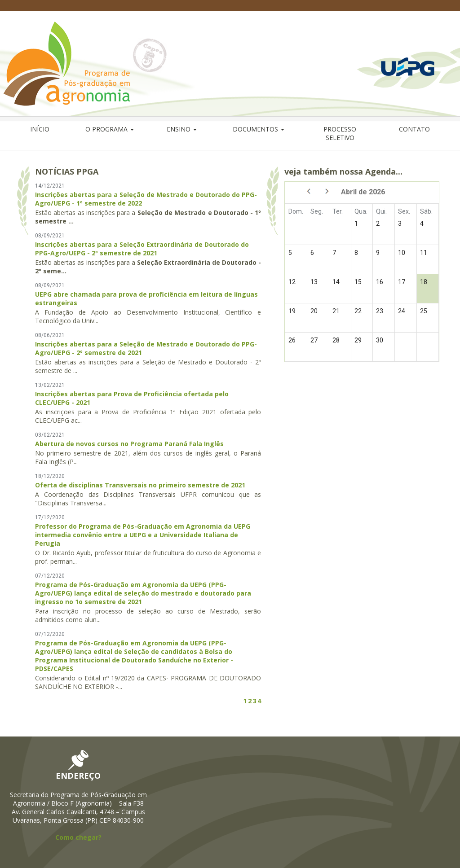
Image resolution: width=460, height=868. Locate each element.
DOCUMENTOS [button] (259, 129)
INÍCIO (40, 129)
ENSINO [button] (182, 129)
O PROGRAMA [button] (110, 129)
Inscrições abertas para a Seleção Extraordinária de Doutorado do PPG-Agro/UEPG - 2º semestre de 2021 (142, 249)
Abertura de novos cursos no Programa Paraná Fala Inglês (129, 444)
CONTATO (414, 129)
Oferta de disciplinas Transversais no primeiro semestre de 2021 (140, 485)
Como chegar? (78, 837)
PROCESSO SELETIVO (340, 133)
